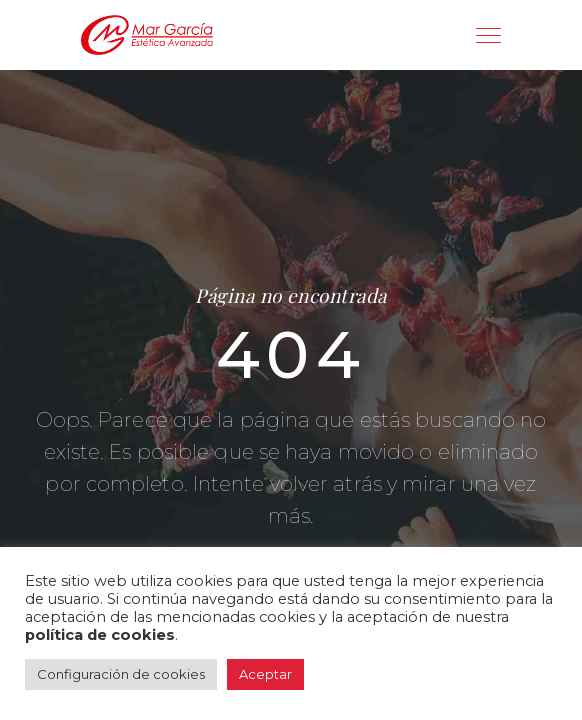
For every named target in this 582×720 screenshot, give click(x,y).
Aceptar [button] (265, 674)
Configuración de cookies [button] (121, 674)
